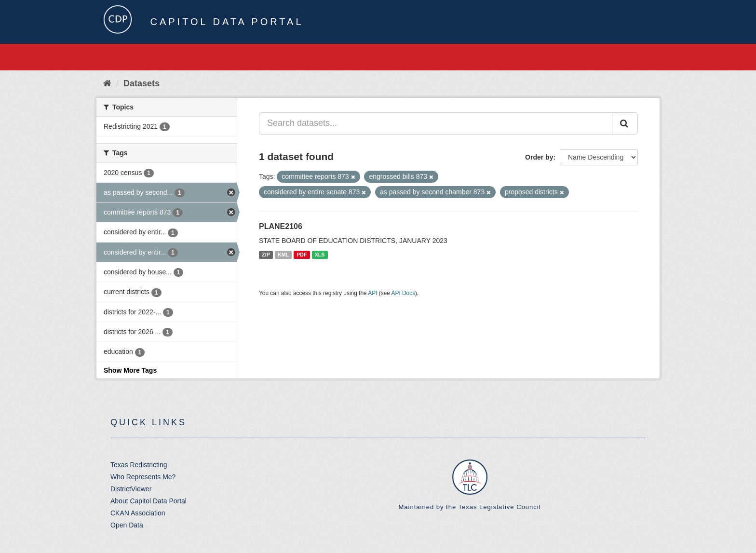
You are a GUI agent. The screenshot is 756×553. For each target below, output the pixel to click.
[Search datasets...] (436, 123)
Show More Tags (130, 370)
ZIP (266, 255)
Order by (539, 157)
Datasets (142, 83)
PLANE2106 (281, 226)
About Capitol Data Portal (148, 501)
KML (283, 255)
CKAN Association (138, 513)
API (372, 293)
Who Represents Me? (143, 477)
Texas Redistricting (139, 465)
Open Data (127, 525)
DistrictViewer (131, 489)
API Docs (404, 293)
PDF (302, 255)
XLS (320, 255)
